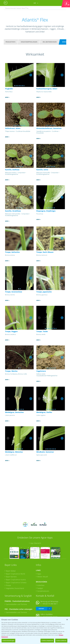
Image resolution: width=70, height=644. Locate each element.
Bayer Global (11, 571)
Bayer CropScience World (15, 574)
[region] (35, 630)
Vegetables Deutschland (15, 588)
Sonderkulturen (43, 591)
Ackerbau (41, 585)
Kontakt (41, 609)
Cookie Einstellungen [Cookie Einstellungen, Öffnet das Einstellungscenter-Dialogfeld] (8, 641)
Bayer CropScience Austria (16, 580)
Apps (39, 574)
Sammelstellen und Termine (16, 604)
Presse (8, 585)
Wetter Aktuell (43, 577)
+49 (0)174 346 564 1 (50, 604)
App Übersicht (36, 543)
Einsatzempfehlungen (29, 42)
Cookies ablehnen (61, 641)
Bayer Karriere (11, 577)
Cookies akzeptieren (47, 641)
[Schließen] (67, 620)
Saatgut (40, 588)
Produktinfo (10, 42)
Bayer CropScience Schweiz (16, 583)
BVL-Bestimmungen (50, 42)
